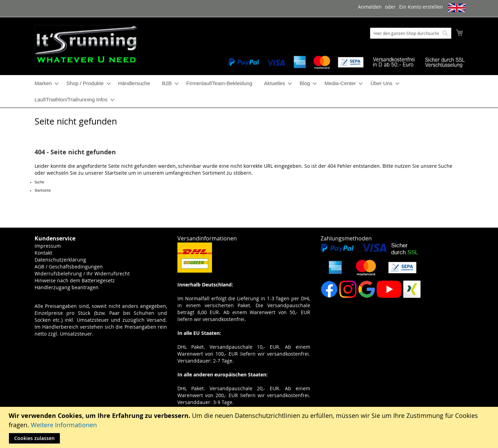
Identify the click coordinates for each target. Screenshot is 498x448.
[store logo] (86, 46)
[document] (250, 427)
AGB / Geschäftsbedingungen (69, 267)
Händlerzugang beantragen (67, 287)
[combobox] (411, 33)
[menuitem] (45, 83)
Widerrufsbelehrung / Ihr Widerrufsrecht (82, 273)
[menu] (249, 91)
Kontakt (43, 253)
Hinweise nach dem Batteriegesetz (75, 280)
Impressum (48, 246)
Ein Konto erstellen (421, 7)
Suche (445, 166)
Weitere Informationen (64, 425)
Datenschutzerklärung (60, 260)
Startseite (116, 173)
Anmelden (370, 7)
